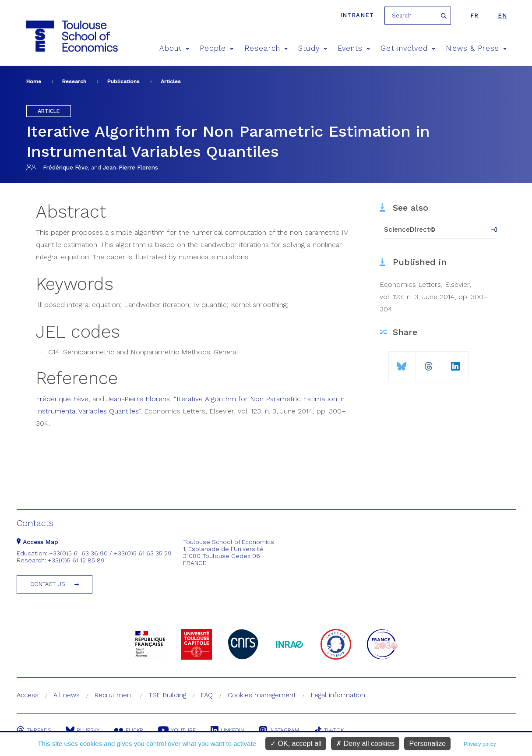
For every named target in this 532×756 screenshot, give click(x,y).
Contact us (48, 584)
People (217, 48)
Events (354, 48)
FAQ (207, 695)
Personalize (427, 744)
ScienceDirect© (410, 230)
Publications (123, 81)
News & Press (476, 48)
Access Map (37, 542)
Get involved (408, 48)
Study (313, 48)
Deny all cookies (365, 744)
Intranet (357, 15)
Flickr (129, 730)
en (502, 16)
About (174, 48)
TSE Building (167, 695)
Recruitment (114, 695)
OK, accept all (296, 744)
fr (474, 16)
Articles (171, 81)
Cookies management (262, 695)
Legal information (338, 695)
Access (28, 695)
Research (266, 48)
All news (67, 695)
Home (34, 81)
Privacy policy (480, 744)
